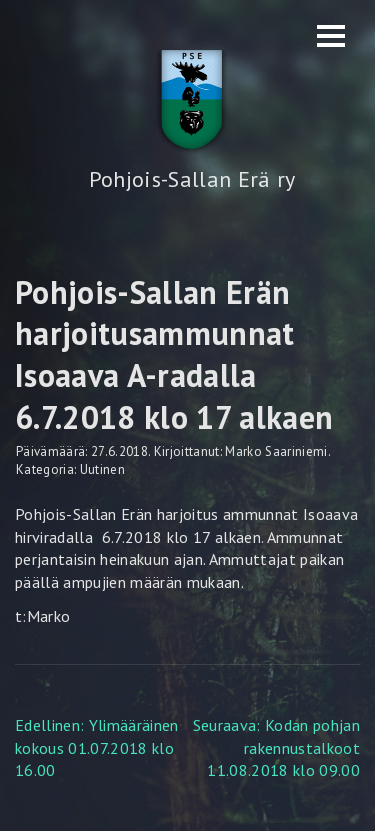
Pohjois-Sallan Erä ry (192, 179)
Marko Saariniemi (276, 451)
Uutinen (102, 469)
